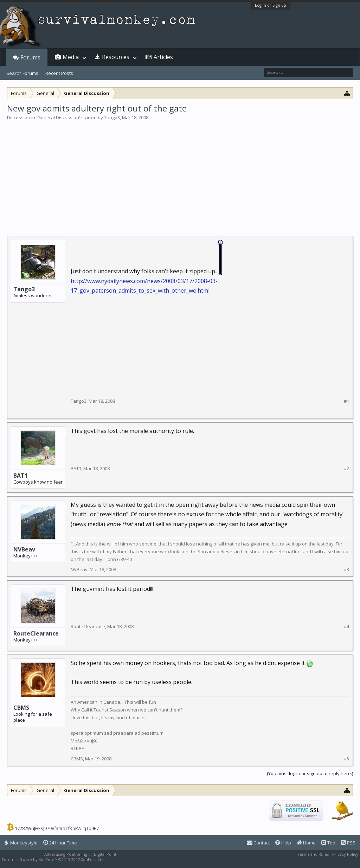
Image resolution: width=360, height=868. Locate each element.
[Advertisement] (180, 174)
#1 (346, 401)
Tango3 (112, 117)
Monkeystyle (21, 843)
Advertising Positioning (66, 854)
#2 (346, 469)
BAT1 (21, 476)
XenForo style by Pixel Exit (134, 859)
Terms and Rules (313, 854)
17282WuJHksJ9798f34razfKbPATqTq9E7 (57, 828)
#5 (346, 759)
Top (328, 843)
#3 (346, 570)
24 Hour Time (60, 843)
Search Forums (22, 73)
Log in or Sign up (271, 5)
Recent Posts (59, 73)
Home (306, 843)
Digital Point (105, 854)
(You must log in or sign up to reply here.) (310, 773)
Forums (30, 57)
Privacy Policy (345, 854)
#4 (346, 627)
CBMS (21, 708)
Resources (116, 57)
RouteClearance (36, 633)
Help (283, 843)
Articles (163, 57)
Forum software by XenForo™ (53, 859)
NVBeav (24, 549)
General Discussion (58, 117)
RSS (348, 843)
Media (71, 57)
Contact (258, 843)
